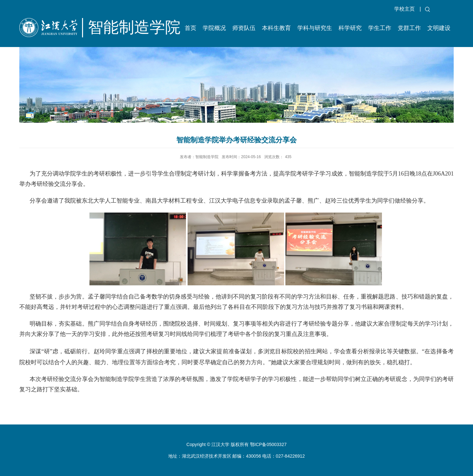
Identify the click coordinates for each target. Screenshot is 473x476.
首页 (190, 28)
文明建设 (439, 28)
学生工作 (380, 28)
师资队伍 (244, 28)
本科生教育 (276, 28)
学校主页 (404, 9)
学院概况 (214, 28)
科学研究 (350, 28)
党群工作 (409, 28)
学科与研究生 (315, 28)
